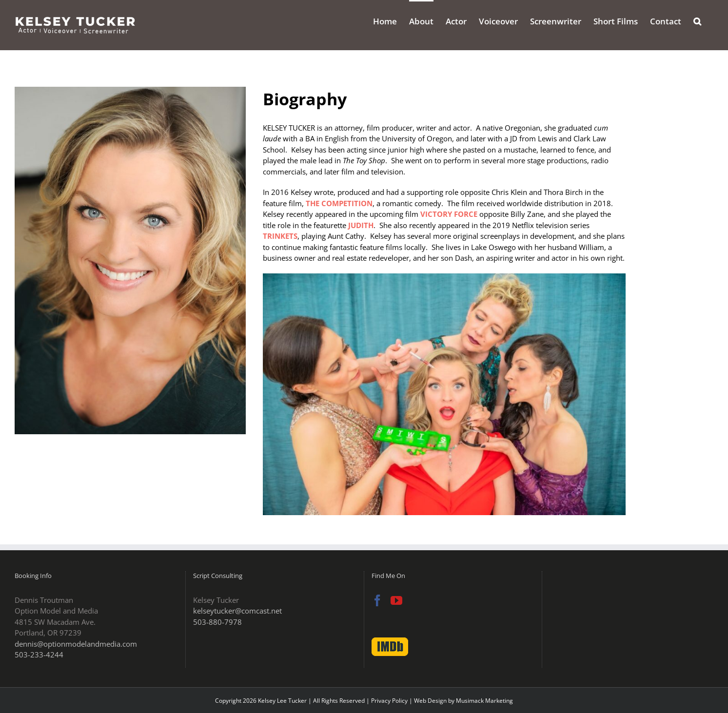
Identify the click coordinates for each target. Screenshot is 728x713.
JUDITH (361, 225)
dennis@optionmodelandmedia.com (76, 644)
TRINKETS (280, 236)
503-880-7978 (217, 622)
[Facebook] (377, 600)
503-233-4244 (39, 655)
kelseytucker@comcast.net (237, 611)
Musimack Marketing (484, 701)
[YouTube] (396, 600)
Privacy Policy (389, 701)
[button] (697, 20)
